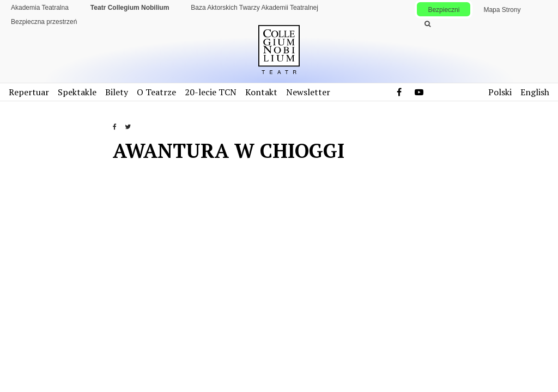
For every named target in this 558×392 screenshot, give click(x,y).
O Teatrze (156, 92)
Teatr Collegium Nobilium (130, 8)
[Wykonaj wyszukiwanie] (427, 24)
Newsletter (308, 92)
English (535, 92)
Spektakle (77, 92)
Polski (500, 92)
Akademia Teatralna (40, 8)
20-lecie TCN (211, 92)
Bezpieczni (444, 10)
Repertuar (29, 92)
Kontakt (261, 92)
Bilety (117, 92)
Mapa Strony (502, 10)
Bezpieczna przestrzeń (44, 22)
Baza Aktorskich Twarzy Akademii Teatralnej (254, 8)
